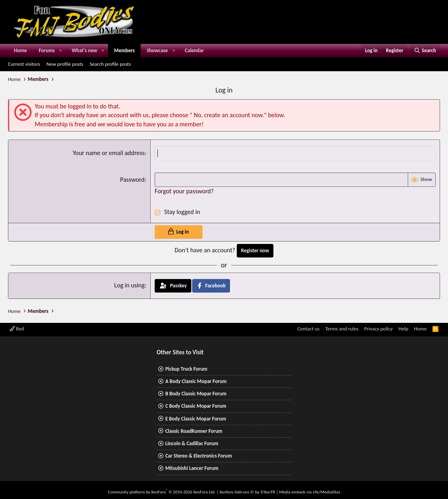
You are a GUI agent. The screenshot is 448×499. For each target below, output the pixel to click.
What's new (84, 50)
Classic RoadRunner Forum (194, 431)
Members (124, 50)
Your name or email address (108, 153)
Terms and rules (342, 329)
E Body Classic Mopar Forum (196, 419)
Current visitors (24, 64)
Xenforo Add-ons (247, 492)
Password (132, 180)
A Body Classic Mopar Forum (196, 381)
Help (403, 329)
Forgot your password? (184, 191)
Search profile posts (110, 64)
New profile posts (65, 64)
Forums (47, 50)
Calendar (195, 50)
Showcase (157, 50)
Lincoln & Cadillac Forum (192, 443)
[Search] (425, 51)
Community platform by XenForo (162, 492)
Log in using (129, 285)
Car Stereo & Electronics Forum (199, 456)
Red (17, 329)
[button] (61, 51)
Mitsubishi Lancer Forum (192, 468)
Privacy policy (379, 329)
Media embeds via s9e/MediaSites (309, 492)
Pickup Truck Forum (186, 369)
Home (20, 50)
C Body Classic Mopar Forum (196, 406)
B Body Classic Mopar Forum (196, 394)
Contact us (308, 329)
